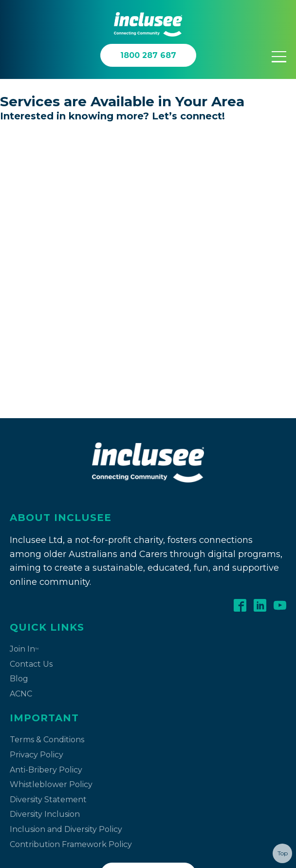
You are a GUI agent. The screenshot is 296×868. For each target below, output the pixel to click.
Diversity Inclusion (45, 518)
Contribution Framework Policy (71, 548)
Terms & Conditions (47, 443)
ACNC (21, 397)
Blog (19, 382)
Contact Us (31, 368)
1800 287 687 (148, 578)
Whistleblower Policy (51, 488)
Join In (24, 353)
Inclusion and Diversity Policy (66, 533)
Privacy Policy (37, 458)
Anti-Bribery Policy (46, 473)
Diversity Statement (48, 503)
